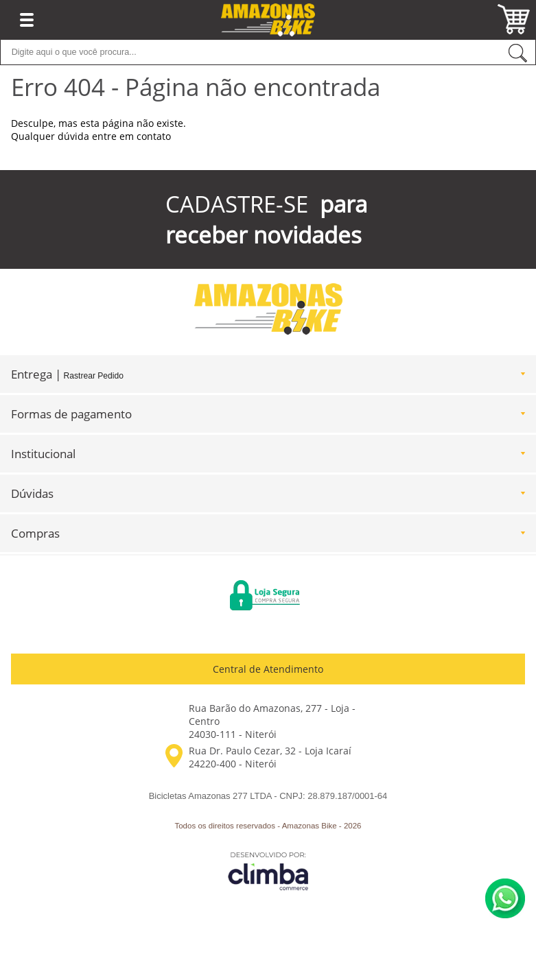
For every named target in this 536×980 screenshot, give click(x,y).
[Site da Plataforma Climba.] (268, 871)
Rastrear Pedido (94, 376)
